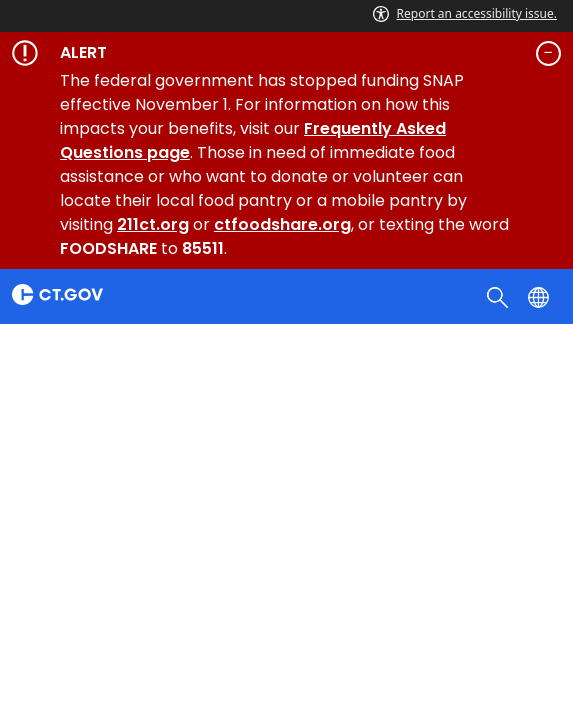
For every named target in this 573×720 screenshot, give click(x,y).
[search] (499, 296)
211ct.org (153, 224)
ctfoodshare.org (282, 224)
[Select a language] (540, 296)
